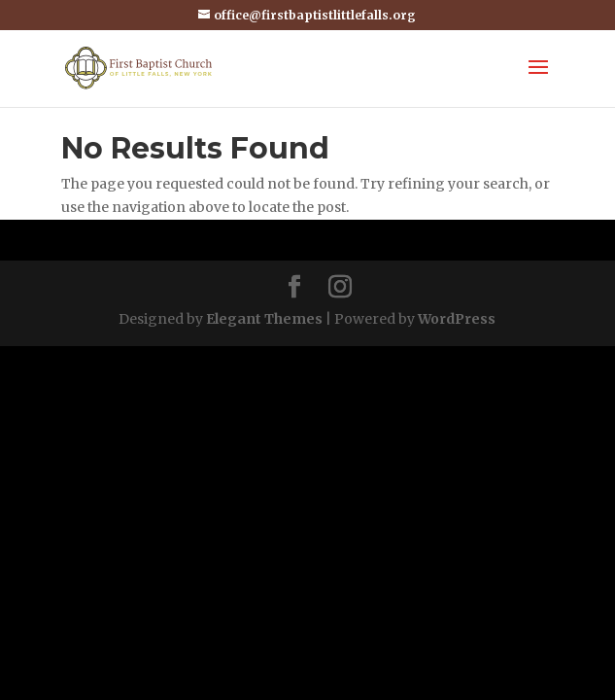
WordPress (457, 319)
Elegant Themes (264, 319)
